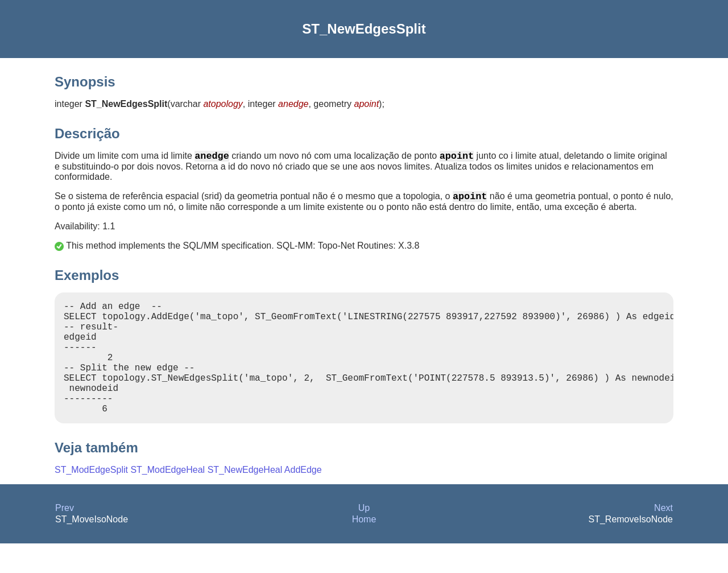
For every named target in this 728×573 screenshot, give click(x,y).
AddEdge (303, 499)
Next (663, 537)
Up (364, 537)
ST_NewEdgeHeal (245, 499)
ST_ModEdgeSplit (91, 499)
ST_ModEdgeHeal (167, 499)
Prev (65, 537)
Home (364, 549)
